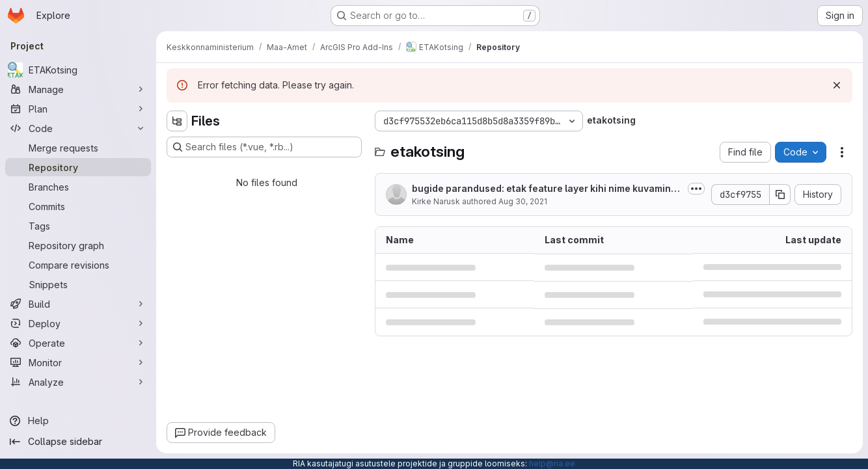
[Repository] (78, 167)
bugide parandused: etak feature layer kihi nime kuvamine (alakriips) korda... (544, 189)
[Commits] (78, 206)
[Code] (78, 128)
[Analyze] (78, 382)
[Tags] (78, 226)
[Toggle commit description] (696, 189)
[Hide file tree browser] (177, 121)
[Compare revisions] (78, 265)
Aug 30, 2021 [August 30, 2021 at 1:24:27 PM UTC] (523, 201)
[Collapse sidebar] (78, 442)
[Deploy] (78, 323)
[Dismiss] (837, 85)
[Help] (78, 421)
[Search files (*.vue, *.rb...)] (264, 147)
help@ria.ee (552, 463)
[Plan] (78, 109)
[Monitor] (78, 362)
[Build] (78, 304)
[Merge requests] (78, 148)
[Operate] (78, 343)
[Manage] (78, 89)
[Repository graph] (78, 245)
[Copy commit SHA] (780, 194)
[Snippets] (78, 284)
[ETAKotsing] (78, 70)
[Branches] (78, 187)
